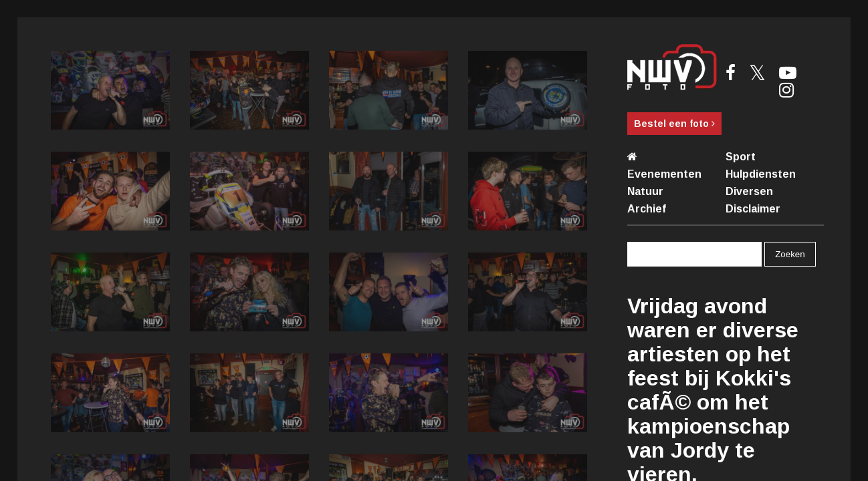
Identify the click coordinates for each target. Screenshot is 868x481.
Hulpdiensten (761, 174)
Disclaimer (753, 209)
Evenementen (664, 174)
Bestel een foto (674, 124)
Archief (647, 209)
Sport (741, 157)
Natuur (645, 191)
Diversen (749, 191)
